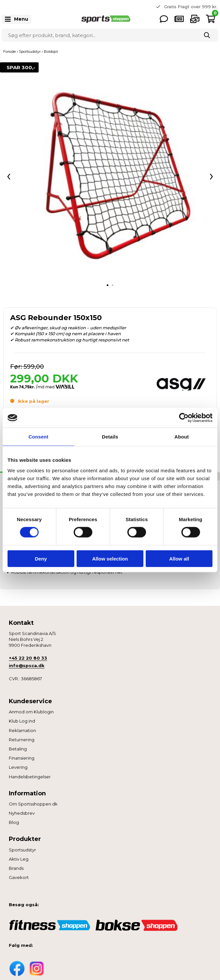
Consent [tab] (38, 437)
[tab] (108, 285)
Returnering (22, 740)
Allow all (179, 558)
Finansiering (22, 758)
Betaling (18, 749)
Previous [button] (105, 7)
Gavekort (19, 877)
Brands (16, 868)
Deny (41, 558)
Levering (18, 767)
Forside (9, 51)
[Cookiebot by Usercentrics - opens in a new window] (184, 418)
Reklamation (22, 730)
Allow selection (110, 558)
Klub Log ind (22, 721)
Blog (14, 822)
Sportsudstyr (22, 850)
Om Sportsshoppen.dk (33, 804)
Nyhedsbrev (22, 813)
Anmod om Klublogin (31, 712)
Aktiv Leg (19, 859)
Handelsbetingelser (30, 777)
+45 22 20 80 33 (28, 658)
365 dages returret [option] (193, 6)
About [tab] (182, 437)
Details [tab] (110, 437)
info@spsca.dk (27, 665)
